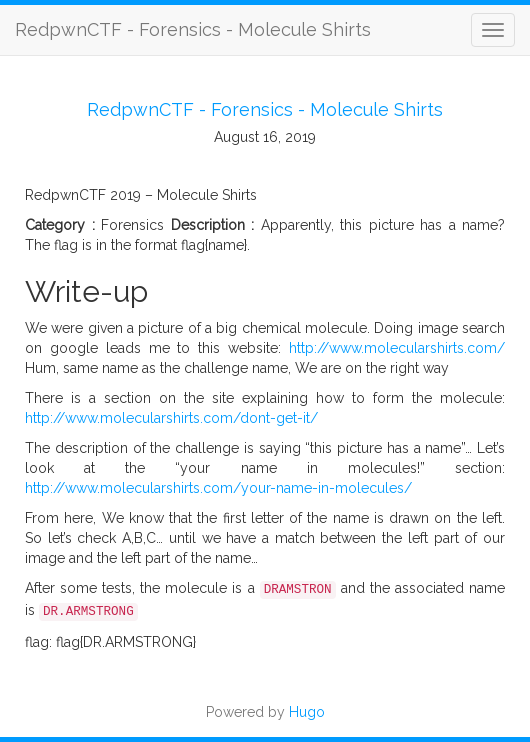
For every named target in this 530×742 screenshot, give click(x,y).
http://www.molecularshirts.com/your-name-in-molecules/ (218, 488)
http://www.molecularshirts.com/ (397, 348)
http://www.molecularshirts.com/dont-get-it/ (171, 418)
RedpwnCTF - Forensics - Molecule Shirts (193, 29)
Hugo (307, 712)
